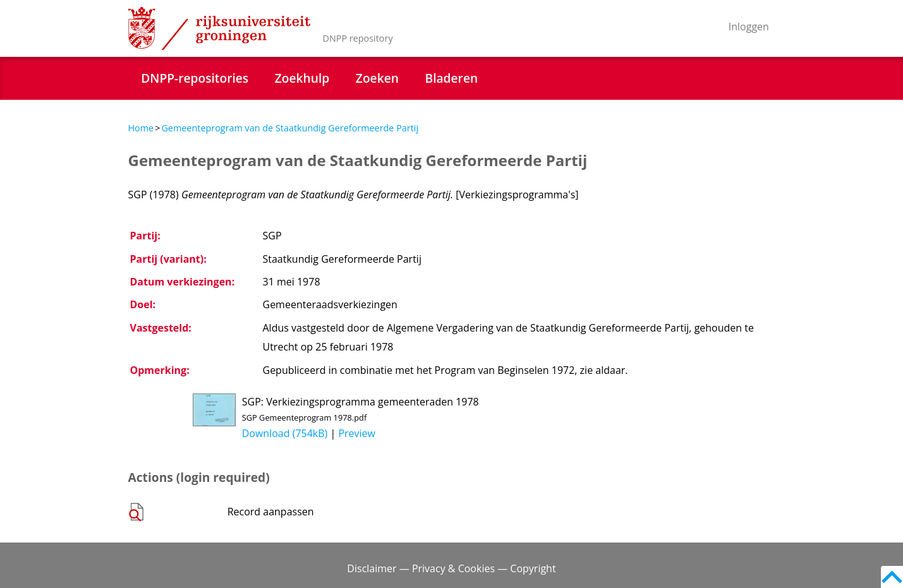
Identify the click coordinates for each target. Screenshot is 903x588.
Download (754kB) (285, 433)
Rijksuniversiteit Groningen (219, 28)
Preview (357, 433)
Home (141, 128)
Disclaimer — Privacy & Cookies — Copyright (451, 568)
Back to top (892, 577)
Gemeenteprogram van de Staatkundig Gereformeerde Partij (290, 128)
